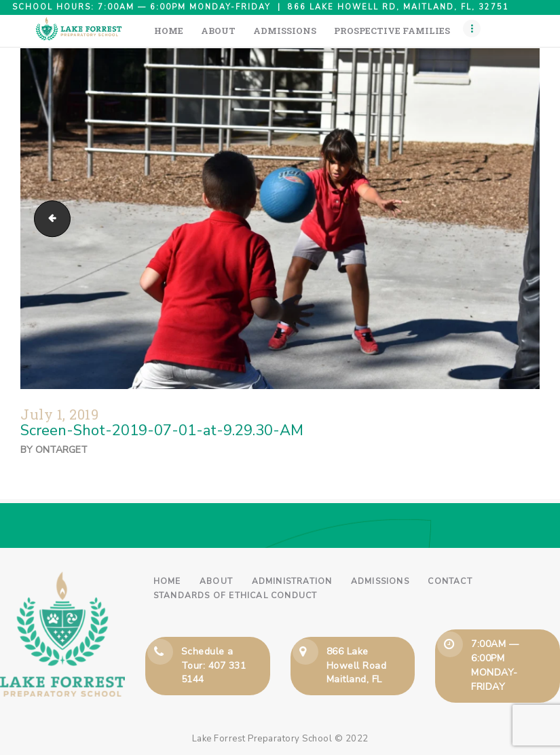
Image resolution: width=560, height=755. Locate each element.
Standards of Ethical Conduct (236, 595)
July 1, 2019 (59, 415)
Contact (450, 581)
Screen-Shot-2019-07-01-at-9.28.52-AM (48, 219)
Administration (292, 581)
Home (167, 581)
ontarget (61, 450)
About (216, 581)
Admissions (380, 581)
